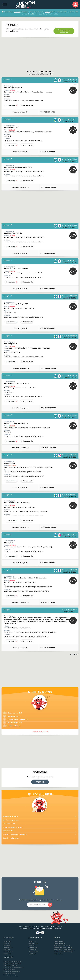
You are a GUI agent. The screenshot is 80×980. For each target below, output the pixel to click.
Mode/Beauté (58, 950)
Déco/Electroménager (67, 952)
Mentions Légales (31, 928)
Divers (61, 954)
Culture (70, 948)
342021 (75, 230)
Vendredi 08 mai (8, 948)
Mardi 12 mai (7, 941)
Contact (22, 928)
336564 (75, 301)
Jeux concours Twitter (10, 974)
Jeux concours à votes (9, 969)
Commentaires (11, 105)
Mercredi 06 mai (8, 952)
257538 (75, 540)
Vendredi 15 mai (33, 948)
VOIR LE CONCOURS (48, 112)
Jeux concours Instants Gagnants (12, 963)
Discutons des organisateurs (13, 827)
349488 (75, 164)
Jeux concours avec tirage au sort (13, 961)
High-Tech (57, 945)
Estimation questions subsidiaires (15, 834)
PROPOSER (40, 782)
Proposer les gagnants (19, 112)
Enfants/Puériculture (69, 950)
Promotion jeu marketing (10, 976)
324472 (75, 381)
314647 (75, 420)
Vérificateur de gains (10, 816)
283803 (75, 500)
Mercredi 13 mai (33, 943)
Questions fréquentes (11, 838)
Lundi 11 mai (7, 943)
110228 (75, 615)
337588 (75, 266)
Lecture (56, 954)
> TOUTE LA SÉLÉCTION (40, 732)
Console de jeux (65, 945)
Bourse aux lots (9, 831)
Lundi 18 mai (32, 954)
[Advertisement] (40, 54)
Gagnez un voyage (59, 941)
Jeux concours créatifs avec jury (12, 972)
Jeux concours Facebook (10, 965)
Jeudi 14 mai (32, 945)
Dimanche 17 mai (34, 952)
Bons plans (57, 928)
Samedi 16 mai (33, 950)
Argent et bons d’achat (60, 948)
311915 (75, 460)
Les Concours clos (9, 824)
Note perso (27, 105)
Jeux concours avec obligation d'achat (14, 967)
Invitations (57, 952)
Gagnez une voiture (60, 943)
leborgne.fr (8, 79)
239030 (75, 575)
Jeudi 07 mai (7, 950)
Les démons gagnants (11, 820)
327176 (75, 341)
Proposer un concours (45, 928)
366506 (75, 85)
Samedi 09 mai (7, 945)
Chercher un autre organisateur (64, 31)
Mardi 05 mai (7, 954)
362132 (75, 125)
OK (50, 905)
